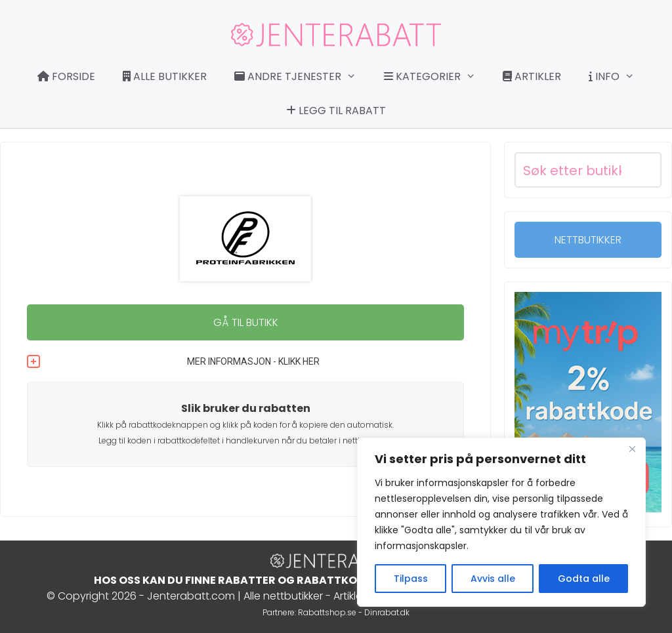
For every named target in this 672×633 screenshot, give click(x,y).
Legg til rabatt (336, 111)
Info (618, 77)
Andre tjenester (302, 77)
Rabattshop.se (327, 612)
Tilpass (411, 579)
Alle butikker (165, 76)
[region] (501, 522)
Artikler (532, 76)
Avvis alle (493, 579)
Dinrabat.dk (387, 612)
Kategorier (436, 77)
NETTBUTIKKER (588, 240)
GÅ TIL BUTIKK (246, 322)
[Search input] (572, 170)
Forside (66, 76)
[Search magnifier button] (644, 170)
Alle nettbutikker (283, 596)
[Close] (632, 449)
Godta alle (584, 579)
